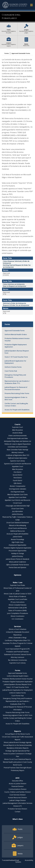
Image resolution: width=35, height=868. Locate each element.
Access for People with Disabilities (17, 410)
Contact (18, 812)
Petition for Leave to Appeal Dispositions (18, 444)
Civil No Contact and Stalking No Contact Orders (16, 405)
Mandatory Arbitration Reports (18, 748)
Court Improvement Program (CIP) (17, 649)
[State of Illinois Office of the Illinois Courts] (15, 5)
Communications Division (18, 789)
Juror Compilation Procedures (18, 613)
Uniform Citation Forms (13, 367)
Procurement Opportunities (18, 551)
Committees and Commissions (17, 447)
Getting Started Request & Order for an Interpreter (17, 266)
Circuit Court (17, 503)
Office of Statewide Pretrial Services (18, 565)
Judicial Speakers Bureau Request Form (17, 352)
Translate (5, 860)
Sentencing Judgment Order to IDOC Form (16, 398)
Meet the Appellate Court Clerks (17, 495)
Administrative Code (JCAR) (17, 608)
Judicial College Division (18, 800)
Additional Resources (17, 531)
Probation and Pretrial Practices (17, 652)
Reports (18, 731)
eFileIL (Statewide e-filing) (17, 638)
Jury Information (17, 511)
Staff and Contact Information (17, 458)
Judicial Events (18, 537)
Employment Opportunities (17, 545)
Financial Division (17, 786)
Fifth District (18, 483)
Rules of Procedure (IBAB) (18, 610)
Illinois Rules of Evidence (17, 596)
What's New (18, 819)
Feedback (12, 860)
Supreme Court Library (17, 461)
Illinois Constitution (17, 616)
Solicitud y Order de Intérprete (15, 303)
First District (17, 472)
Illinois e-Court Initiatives (18, 629)
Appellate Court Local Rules (17, 497)
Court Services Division (18, 795)
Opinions (18, 575)
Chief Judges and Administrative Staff (17, 506)
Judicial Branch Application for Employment (15, 362)
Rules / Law (18, 582)
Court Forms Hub (11, 371)
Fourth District (17, 480)
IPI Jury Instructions (17, 602)
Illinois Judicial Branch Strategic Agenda (17, 742)
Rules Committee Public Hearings (17, 450)
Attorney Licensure (18, 452)
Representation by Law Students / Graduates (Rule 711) (17, 382)
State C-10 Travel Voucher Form (16, 357)
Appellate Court (18, 466)
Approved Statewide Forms (21, 53)
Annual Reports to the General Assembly (18, 745)
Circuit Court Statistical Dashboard (17, 523)
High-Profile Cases (18, 542)
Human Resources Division (17, 798)
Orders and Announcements (17, 436)
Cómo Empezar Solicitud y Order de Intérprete (16, 262)
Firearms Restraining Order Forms (17, 393)
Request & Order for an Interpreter (16, 305)
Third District (17, 478)
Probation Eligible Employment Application (16, 346)
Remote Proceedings (17, 539)
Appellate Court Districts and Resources (18, 500)
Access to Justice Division (18, 784)
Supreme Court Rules (18, 585)
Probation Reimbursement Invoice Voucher (17, 340)
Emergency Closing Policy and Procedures (15, 376)
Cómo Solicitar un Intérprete (14, 284)
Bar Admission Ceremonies (18, 660)
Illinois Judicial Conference (17, 562)
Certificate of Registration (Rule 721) (18, 455)
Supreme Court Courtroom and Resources (17, 464)
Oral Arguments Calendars (18, 489)
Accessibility (29, 860)
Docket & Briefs (17, 433)
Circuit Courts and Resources (18, 528)
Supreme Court (17, 427)
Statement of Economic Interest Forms (18, 654)
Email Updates (18, 861)
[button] (31, 5)
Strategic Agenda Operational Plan (17, 751)
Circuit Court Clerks (18, 509)
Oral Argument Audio (17, 492)
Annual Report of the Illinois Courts (18, 734)
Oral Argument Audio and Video (17, 438)
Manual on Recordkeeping (17, 525)
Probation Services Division (17, 809)
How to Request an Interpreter (15, 286)
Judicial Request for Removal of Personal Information (16, 388)
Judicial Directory (17, 514)
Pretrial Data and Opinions (17, 567)
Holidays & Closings (18, 553)
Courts (17, 424)
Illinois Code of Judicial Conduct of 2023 (17, 594)
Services (17, 626)
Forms (7, 53)
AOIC (18, 778)
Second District (17, 475)
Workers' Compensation (18, 486)
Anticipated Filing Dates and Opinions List (17, 441)
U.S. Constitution (17, 619)
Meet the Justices (17, 430)
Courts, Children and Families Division (18, 792)
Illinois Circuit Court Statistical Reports (18, 759)
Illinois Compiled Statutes (18, 605)
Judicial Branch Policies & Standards (18, 559)
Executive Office (17, 781)
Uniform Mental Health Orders (16, 334)
